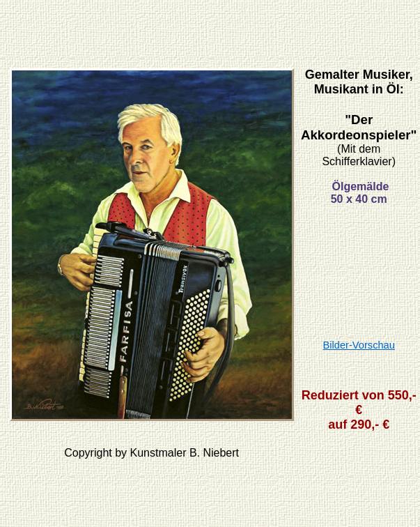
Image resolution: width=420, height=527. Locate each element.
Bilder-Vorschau (358, 345)
